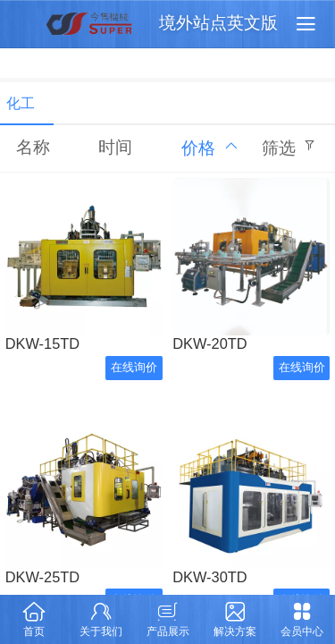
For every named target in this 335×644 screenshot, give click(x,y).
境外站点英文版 (218, 23)
